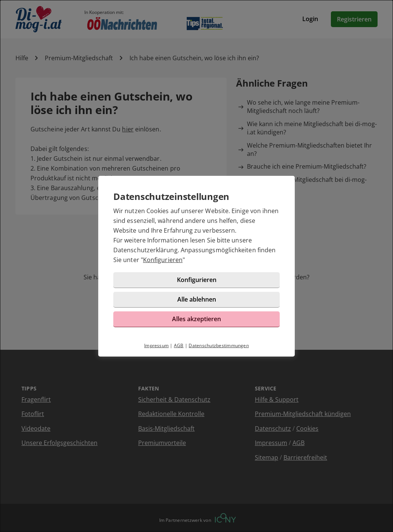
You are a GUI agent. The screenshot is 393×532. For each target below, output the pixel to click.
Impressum (156, 345)
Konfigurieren (163, 260)
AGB (179, 345)
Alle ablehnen (197, 299)
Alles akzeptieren (196, 319)
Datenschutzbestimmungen (219, 345)
